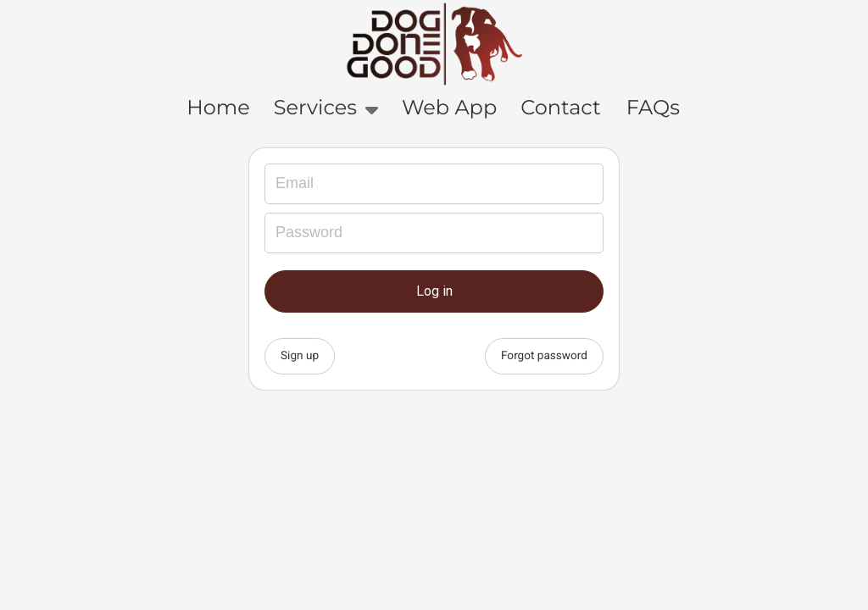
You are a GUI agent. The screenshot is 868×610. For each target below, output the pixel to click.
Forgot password (544, 356)
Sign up (300, 356)
